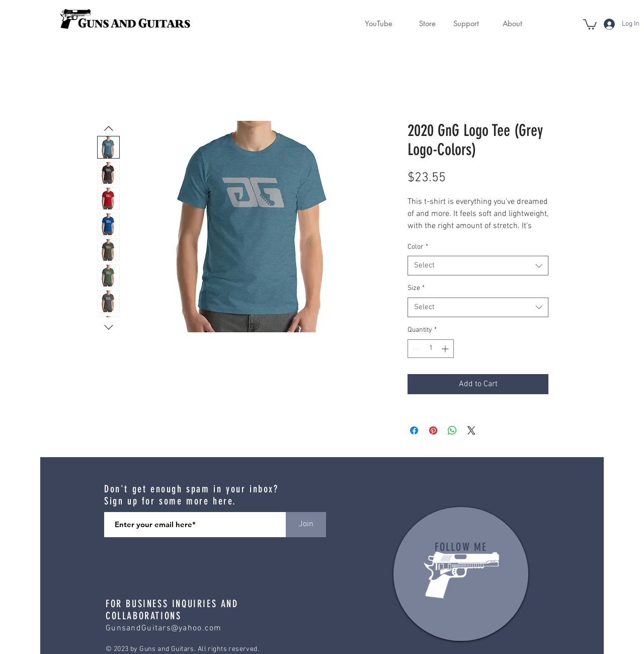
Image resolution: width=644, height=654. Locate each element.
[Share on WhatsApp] (452, 430)
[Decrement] (415, 349)
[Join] (306, 525)
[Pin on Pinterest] (433, 430)
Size (416, 288)
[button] (422, 24)
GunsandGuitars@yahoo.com (164, 628)
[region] (461, 574)
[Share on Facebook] (414, 430)
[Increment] (446, 349)
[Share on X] (471, 430)
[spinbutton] (431, 349)
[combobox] (478, 266)
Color (418, 247)
